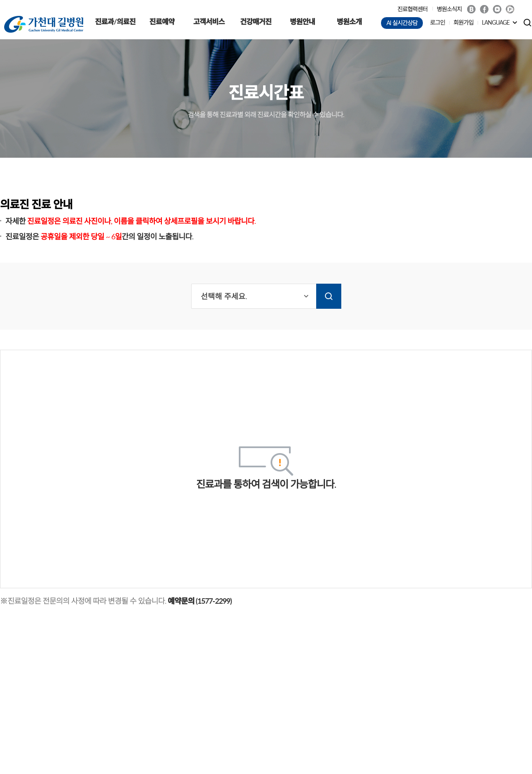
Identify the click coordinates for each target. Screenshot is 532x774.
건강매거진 (256, 22)
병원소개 (349, 22)
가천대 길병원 (44, 24)
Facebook (484, 9)
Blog (471, 9)
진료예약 (162, 22)
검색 (329, 296)
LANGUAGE (496, 22)
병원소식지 (449, 9)
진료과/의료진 (115, 22)
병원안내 (302, 22)
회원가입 (463, 22)
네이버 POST (510, 9)
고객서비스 (209, 22)
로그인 (437, 22)
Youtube (497, 9)
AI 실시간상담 (402, 23)
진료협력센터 (412, 9)
